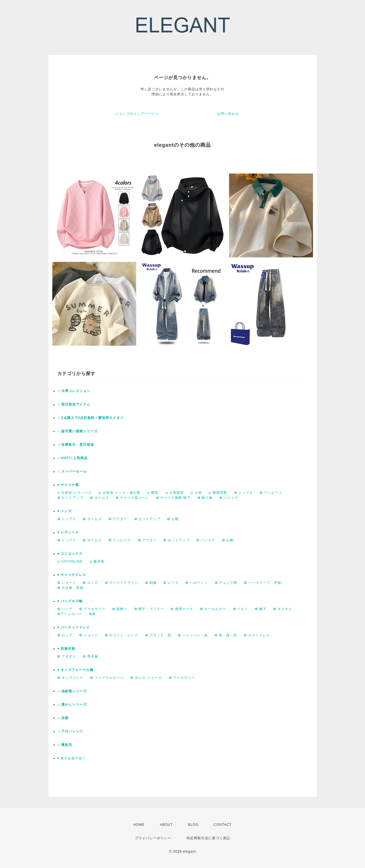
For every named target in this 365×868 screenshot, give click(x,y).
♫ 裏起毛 (65, 745)
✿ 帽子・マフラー (149, 609)
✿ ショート (67, 583)
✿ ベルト (241, 609)
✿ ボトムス (99, 498)
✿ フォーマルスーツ (107, 678)
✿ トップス (243, 493)
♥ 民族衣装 (66, 649)
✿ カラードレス (257, 635)
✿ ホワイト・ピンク (122, 635)
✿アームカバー (70, 614)
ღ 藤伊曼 (97, 561)
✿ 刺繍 (151, 583)
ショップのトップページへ (137, 114)
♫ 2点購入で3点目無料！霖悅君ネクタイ (91, 418)
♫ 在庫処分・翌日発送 (76, 445)
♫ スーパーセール (72, 471)
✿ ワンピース (271, 493)
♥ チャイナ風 (68, 485)
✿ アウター (118, 519)
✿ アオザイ (67, 656)
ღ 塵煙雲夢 (218, 493)
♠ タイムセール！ (72, 758)
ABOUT (166, 825)
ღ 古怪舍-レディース (75, 493)
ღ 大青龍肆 (175, 493)
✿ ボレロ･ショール (146, 678)
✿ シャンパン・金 (193, 635)
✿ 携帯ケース (182, 609)
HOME (139, 825)
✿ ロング (90, 583)
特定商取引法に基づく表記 (208, 838)
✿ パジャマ (229, 498)
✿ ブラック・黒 (158, 635)
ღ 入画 (196, 493)
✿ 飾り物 (205, 498)
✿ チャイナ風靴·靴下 (173, 498)
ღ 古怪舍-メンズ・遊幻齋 (119, 493)
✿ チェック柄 (226, 583)
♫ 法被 (63, 718)
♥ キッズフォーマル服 (75, 670)
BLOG (193, 825)
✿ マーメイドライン (122, 583)
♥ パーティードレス (74, 627)
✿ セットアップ (70, 498)
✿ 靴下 (261, 609)
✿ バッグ (65, 609)
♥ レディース (68, 532)
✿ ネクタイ (283, 609)
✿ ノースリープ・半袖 (262, 583)
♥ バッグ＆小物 (70, 601)
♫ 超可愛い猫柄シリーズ (77, 431)
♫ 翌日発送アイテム (74, 404)
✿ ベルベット (197, 583)
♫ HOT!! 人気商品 (73, 458)
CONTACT (223, 825)
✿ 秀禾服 (90, 656)
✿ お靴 (173, 519)
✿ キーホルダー (213, 609)
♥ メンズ (64, 511)
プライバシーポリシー (153, 838)
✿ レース (171, 583)
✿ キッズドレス (70, 678)
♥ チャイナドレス (72, 575)
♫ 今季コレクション (74, 391)
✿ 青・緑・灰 (226, 635)
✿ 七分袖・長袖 (70, 588)
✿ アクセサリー (92, 609)
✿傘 (92, 614)
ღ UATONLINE (70, 561)
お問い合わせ (228, 114)
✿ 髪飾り (120, 609)
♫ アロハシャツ (70, 731)
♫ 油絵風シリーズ (72, 691)
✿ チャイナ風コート (132, 498)
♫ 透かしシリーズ (72, 705)
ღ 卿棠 (153, 493)
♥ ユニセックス (70, 554)
